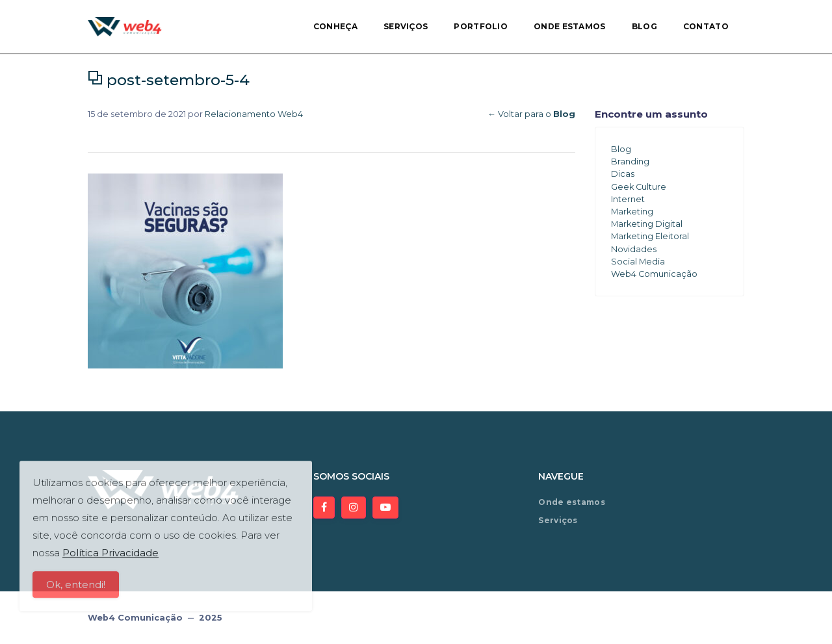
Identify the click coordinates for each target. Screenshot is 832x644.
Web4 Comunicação (654, 274)
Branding (630, 161)
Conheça (335, 26)
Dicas (623, 174)
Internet (628, 199)
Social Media (638, 262)
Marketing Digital (647, 224)
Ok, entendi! (76, 590)
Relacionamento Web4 (254, 114)
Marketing (632, 212)
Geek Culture (639, 187)
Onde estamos (570, 26)
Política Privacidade (110, 558)
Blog (644, 26)
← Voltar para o (531, 114)
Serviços (406, 26)
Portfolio (481, 26)
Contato (706, 26)
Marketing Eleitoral (650, 236)
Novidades (634, 249)
